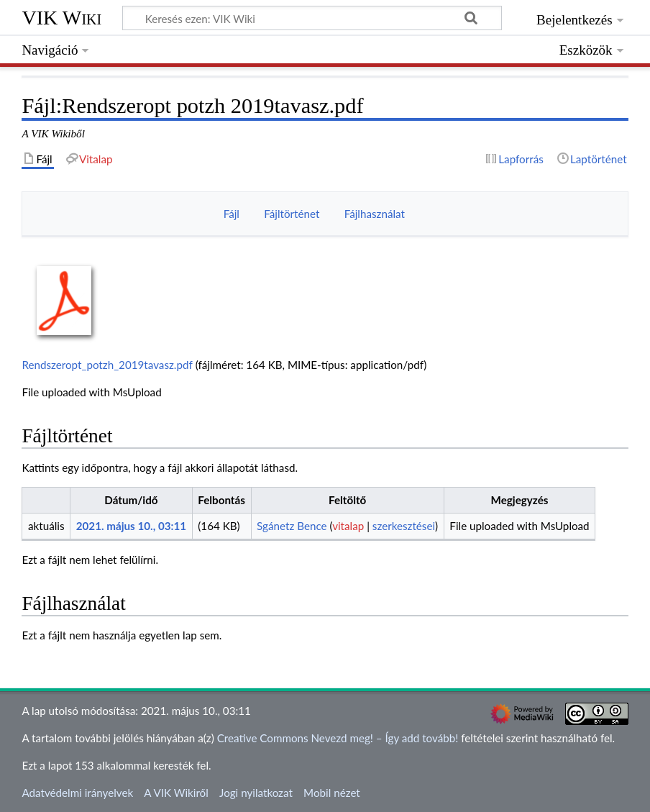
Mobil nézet (332, 793)
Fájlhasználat (375, 214)
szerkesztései (404, 526)
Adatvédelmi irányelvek (77, 793)
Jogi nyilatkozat (256, 793)
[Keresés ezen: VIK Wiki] (312, 18)
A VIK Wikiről (176, 793)
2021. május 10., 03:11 (131, 526)
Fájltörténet (292, 214)
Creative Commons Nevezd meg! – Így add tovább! (338, 738)
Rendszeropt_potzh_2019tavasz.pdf (107, 365)
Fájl (232, 214)
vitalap (348, 526)
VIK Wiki (61, 18)
